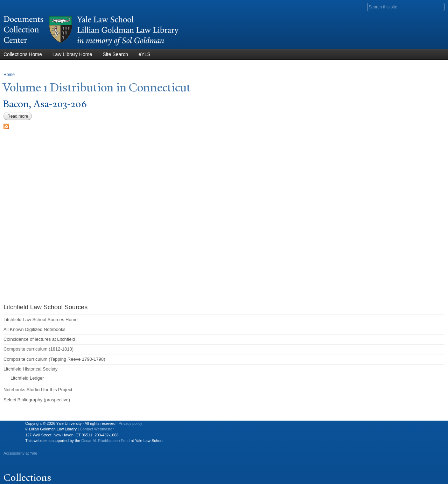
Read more (20, 116)
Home (9, 75)
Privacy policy (130, 423)
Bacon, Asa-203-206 (45, 104)
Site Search (115, 54)
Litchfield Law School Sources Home (41, 320)
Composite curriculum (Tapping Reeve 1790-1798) (54, 359)
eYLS (145, 54)
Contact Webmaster (97, 429)
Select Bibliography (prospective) (37, 400)
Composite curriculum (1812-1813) (38, 349)
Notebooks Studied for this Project (38, 390)
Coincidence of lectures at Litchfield (39, 339)
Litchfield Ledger (27, 378)
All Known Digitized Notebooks (34, 329)
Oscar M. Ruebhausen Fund (105, 441)
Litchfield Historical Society (31, 369)
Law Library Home (72, 54)
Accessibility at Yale (20, 453)
